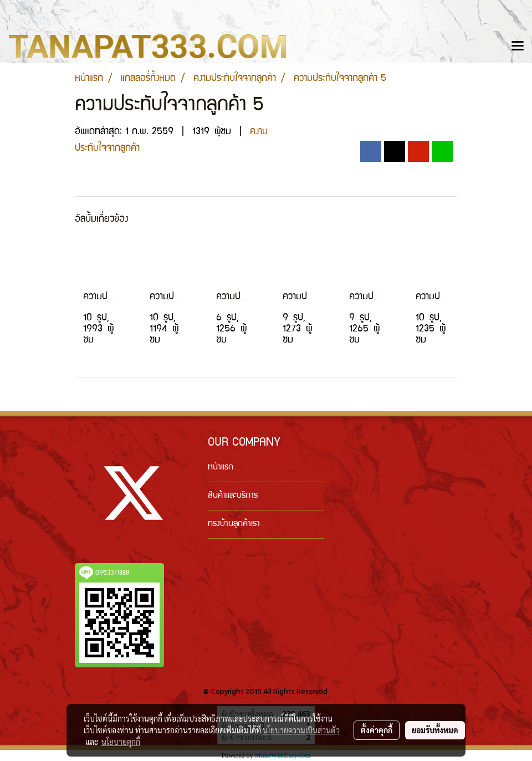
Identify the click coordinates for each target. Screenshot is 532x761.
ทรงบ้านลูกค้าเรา (234, 524)
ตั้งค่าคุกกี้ (377, 730)
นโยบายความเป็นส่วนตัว (301, 730)
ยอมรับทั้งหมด (435, 730)
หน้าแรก (221, 468)
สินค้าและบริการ (233, 496)
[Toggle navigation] (518, 47)
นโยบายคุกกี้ (121, 742)
